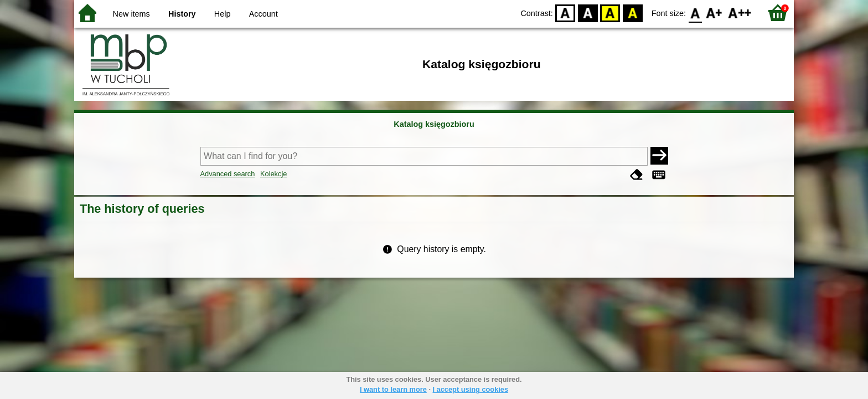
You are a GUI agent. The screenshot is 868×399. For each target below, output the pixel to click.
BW (588, 12)
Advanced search (228, 174)
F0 (695, 12)
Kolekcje (273, 174)
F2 (740, 12)
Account (263, 14)
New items (131, 14)
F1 (714, 12)
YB (610, 12)
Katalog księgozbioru (434, 124)
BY (632, 12)
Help (223, 14)
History (182, 14)
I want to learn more (393, 389)
